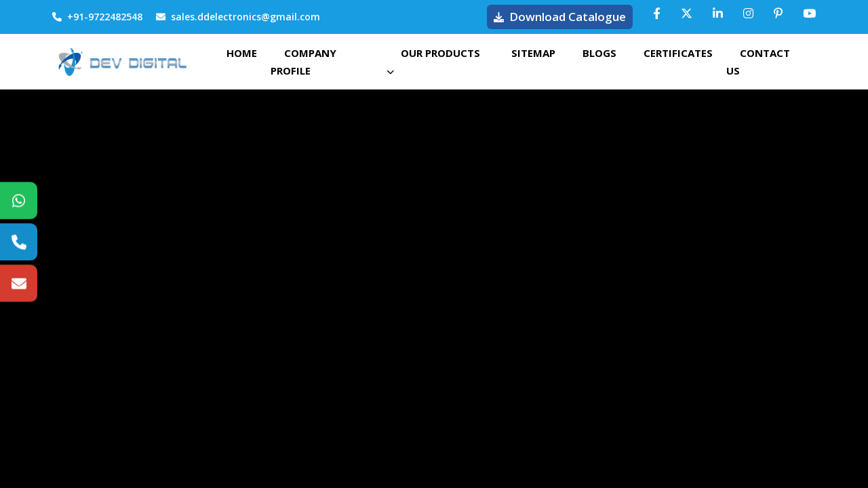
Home (242, 53)
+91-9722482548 (97, 17)
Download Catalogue (560, 17)
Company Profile (303, 62)
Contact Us (758, 62)
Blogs (599, 53)
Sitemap (533, 53)
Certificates (678, 53)
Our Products (434, 61)
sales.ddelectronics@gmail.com (238, 17)
